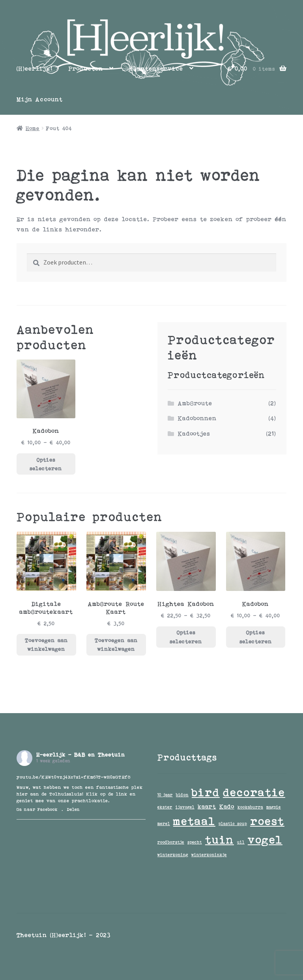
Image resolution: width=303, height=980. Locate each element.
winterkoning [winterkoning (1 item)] (173, 855)
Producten (86, 68)
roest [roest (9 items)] (267, 821)
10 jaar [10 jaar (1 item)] (165, 795)
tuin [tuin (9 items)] (220, 839)
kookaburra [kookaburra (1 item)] (250, 807)
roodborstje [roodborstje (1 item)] (171, 842)
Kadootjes (194, 433)
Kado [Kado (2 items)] (227, 806)
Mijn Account (40, 99)
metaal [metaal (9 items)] (194, 821)
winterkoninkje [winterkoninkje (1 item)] (209, 855)
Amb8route (195, 403)
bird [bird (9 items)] (206, 792)
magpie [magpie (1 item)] (274, 807)
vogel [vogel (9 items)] (265, 839)
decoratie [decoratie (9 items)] (254, 792)
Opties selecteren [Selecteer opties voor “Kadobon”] (46, 464)
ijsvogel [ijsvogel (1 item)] (185, 807)
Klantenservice (156, 68)
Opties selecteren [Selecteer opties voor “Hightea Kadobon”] (186, 637)
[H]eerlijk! (35, 68)
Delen (74, 809)
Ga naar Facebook (37, 809)
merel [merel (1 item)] (164, 823)
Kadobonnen (197, 418)
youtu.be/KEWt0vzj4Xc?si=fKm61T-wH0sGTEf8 (74, 777)
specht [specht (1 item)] (195, 842)
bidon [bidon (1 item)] (182, 795)
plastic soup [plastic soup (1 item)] (233, 823)
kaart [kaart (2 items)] (207, 806)
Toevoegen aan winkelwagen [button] (46, 645)
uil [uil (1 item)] (241, 842)
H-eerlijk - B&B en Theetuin (81, 755)
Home (33, 128)
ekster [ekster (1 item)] (165, 807)
